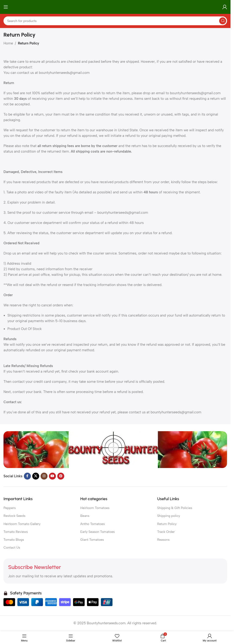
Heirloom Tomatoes (95, 508)
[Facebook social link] (27, 476)
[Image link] (115, 449)
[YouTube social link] (52, 476)
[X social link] (36, 476)
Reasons (163, 540)
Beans (85, 516)
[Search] (115, 21)
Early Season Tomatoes (97, 532)
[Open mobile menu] (6, 7)
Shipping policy (169, 516)
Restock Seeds (14, 516)
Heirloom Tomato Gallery (22, 524)
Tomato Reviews (16, 532)
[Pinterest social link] (61, 476)
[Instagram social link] (44, 476)
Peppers (10, 508)
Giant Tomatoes (92, 540)
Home (8, 43)
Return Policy (167, 524)
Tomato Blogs (14, 540)
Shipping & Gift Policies (175, 508)
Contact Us (12, 548)
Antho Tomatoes (92, 524)
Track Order (166, 532)
